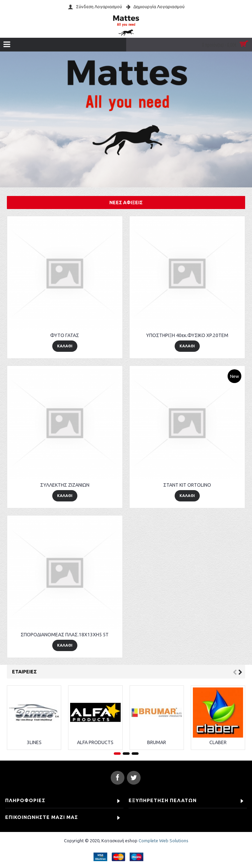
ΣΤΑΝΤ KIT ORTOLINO (187, 485)
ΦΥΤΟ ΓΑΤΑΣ (65, 335)
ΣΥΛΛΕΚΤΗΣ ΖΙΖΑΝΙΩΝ (65, 485)
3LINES (34, 742)
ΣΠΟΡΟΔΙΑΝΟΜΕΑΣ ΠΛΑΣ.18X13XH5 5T (65, 635)
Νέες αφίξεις (126, 202)
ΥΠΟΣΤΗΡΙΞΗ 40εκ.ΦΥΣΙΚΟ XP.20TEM (187, 335)
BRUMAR (157, 742)
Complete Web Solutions (163, 841)
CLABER (218, 742)
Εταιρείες (24, 672)
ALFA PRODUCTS (95, 742)
